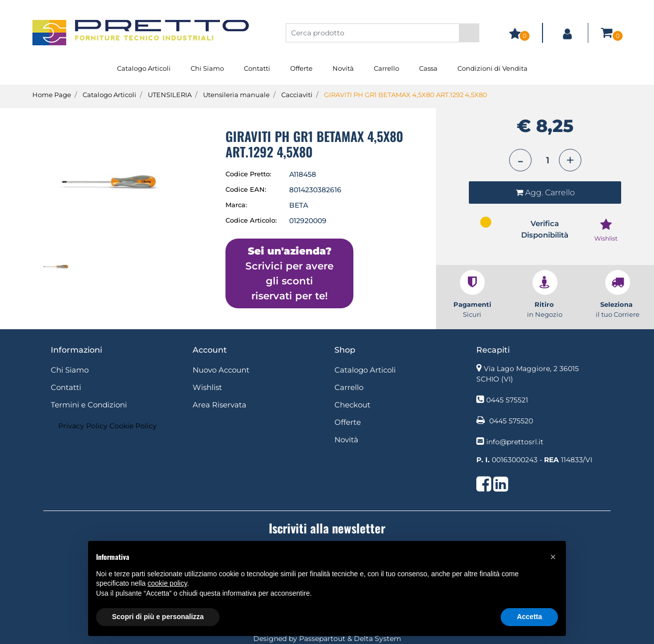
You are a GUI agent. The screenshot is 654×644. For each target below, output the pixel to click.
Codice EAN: (246, 189)
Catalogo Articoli (144, 68)
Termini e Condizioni (89, 405)
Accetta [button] (529, 617)
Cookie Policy (133, 426)
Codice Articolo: (251, 220)
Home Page (52, 95)
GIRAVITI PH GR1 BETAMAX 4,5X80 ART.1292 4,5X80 (406, 95)
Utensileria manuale (236, 95)
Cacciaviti (297, 95)
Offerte (301, 68)
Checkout (352, 405)
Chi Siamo (207, 68)
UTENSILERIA (170, 95)
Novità (343, 68)
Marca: (236, 205)
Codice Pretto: (248, 174)
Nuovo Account (221, 370)
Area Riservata (219, 405)
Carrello (386, 68)
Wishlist (207, 387)
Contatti (257, 68)
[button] (469, 33)
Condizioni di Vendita (492, 68)
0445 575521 (507, 400)
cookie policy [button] (167, 583)
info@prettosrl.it (515, 442)
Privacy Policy (83, 426)
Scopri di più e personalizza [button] (158, 617)
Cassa (428, 68)
